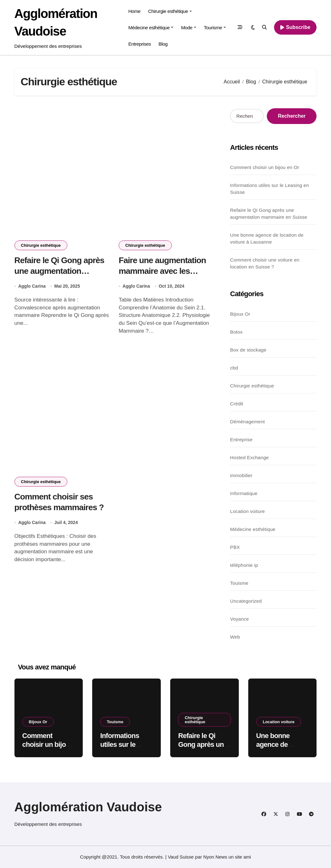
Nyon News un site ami (227, 857)
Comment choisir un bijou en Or (265, 167)
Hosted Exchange (249, 457)
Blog (163, 44)
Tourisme (215, 28)
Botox (236, 332)
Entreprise (241, 440)
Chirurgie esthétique (170, 11)
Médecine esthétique (151, 28)
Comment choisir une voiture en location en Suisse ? (265, 263)
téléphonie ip (244, 565)
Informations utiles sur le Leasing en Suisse (269, 189)
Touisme (239, 583)
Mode (188, 28)
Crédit (237, 404)
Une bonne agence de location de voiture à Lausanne (267, 238)
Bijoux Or (240, 314)
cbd (234, 368)
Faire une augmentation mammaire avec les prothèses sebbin (163, 271)
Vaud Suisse (180, 857)
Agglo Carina (32, 287)
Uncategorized (246, 601)
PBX (235, 547)
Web (235, 637)
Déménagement (247, 422)
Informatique (244, 493)
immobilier (241, 475)
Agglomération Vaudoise (88, 807)
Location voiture (247, 511)
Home (135, 11)
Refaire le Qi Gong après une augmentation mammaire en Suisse (60, 271)
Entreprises (140, 44)
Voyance (239, 619)
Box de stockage (248, 350)
